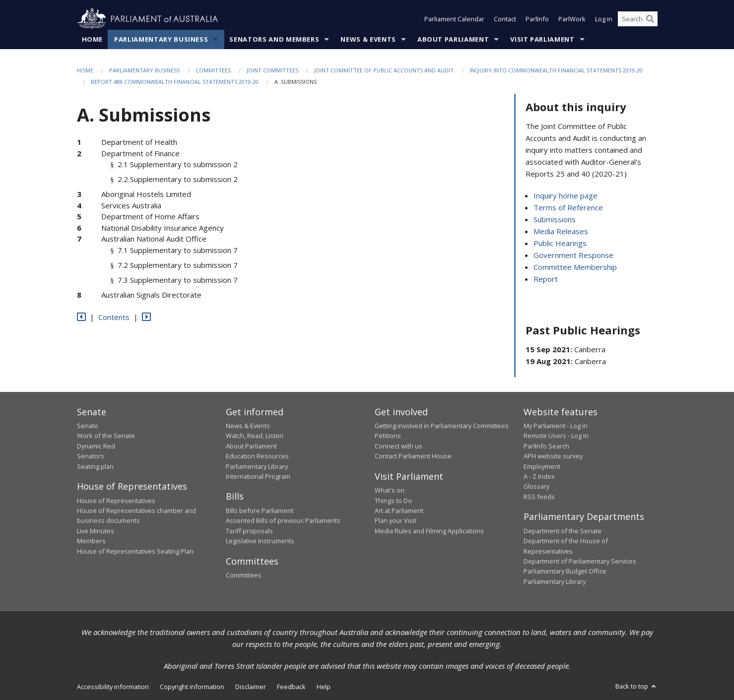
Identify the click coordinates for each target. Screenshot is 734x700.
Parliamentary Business (161, 39)
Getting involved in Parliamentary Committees (442, 426)
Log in (604, 19)
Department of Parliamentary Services (580, 561)
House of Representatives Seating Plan (135, 551)
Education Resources (257, 456)
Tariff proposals (249, 531)
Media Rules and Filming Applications (429, 531)
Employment (542, 466)
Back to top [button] (636, 686)
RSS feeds (539, 497)
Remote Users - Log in (556, 436)
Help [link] (324, 687)
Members (91, 541)
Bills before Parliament (260, 510)
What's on (390, 490)
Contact (505, 19)
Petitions (388, 436)
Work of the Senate (106, 436)
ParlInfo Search (546, 446)
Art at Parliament (399, 510)
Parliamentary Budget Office (565, 571)
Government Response (573, 255)
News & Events (368, 39)
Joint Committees (272, 70)
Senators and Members (274, 39)
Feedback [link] (291, 687)
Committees (213, 70)
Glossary (536, 486)
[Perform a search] (650, 19)
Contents (114, 317)
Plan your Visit (396, 520)
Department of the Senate (563, 531)
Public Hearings (560, 243)
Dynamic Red (96, 446)
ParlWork (572, 19)
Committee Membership (575, 267)
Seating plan (95, 466)
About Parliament (453, 39)
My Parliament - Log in (556, 426)
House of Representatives (116, 501)
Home (93, 39)
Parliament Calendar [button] (454, 19)
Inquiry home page (566, 195)
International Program (258, 476)
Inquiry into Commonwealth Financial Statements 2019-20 (556, 70)
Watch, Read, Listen (255, 436)
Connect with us (399, 446)
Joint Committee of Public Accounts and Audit (384, 70)
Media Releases (561, 231)
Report (546, 279)
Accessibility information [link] (113, 687)
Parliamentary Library (257, 466)
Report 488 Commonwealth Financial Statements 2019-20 (175, 82)
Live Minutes (96, 531)
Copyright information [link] (192, 687)
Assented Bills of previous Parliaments (283, 520)
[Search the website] (638, 19)
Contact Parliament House (413, 456)
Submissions (555, 219)
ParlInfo (537, 19)
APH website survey (553, 456)
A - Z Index (539, 476)
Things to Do (393, 501)
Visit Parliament (542, 39)
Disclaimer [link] (251, 687)
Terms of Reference (568, 207)
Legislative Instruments (260, 541)
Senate (88, 426)
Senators (91, 456)
